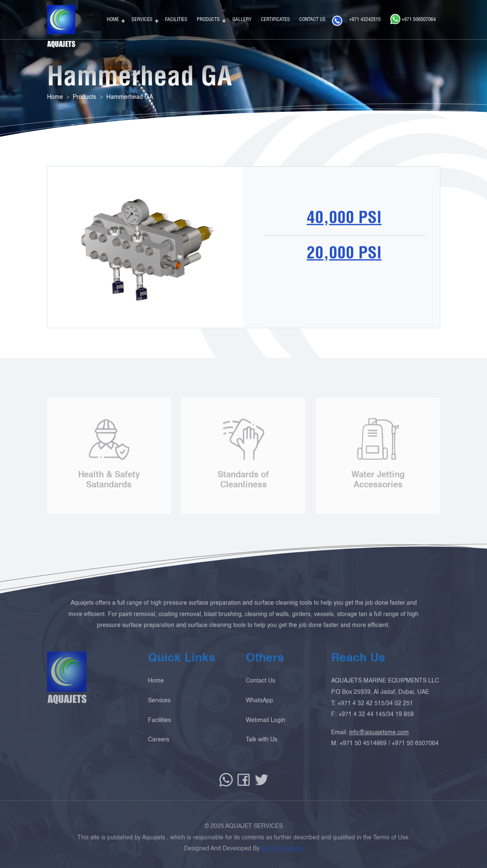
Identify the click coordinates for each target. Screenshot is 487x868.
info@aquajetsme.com (379, 739)
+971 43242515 (356, 21)
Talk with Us (262, 746)
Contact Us (312, 19)
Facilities (176, 19)
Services (142, 19)
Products (208, 19)
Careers (159, 746)
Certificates (275, 19)
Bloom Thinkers (282, 855)
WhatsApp (259, 707)
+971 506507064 (413, 19)
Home (113, 19)
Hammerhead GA (130, 97)
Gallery (242, 19)
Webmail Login (266, 727)
